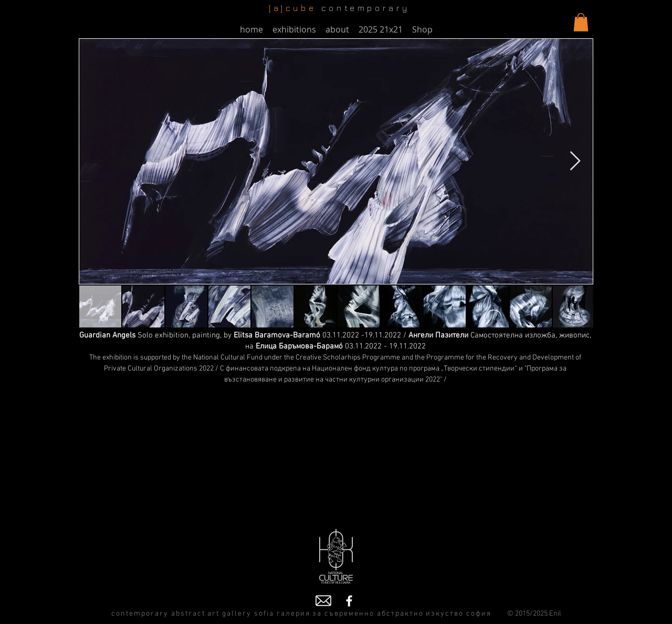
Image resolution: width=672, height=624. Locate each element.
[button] (581, 22)
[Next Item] (575, 161)
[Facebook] (349, 601)
